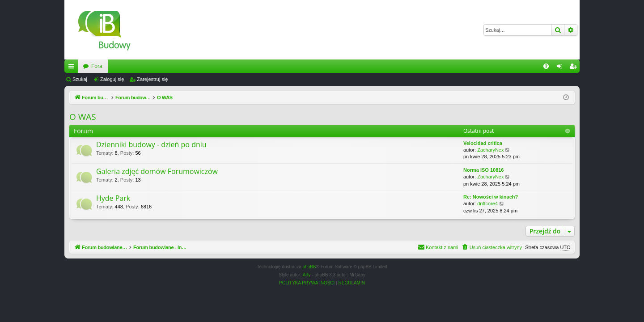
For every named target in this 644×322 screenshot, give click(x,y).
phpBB (309, 267)
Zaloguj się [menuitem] (561, 68)
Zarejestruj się (152, 79)
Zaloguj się (112, 79)
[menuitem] (546, 66)
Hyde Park (113, 198)
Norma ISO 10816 (484, 170)
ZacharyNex (490, 150)
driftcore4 (487, 203)
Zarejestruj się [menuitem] (575, 68)
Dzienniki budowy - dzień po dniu (151, 144)
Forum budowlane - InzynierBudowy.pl (129, 66)
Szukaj (80, 79)
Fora (198, 66)
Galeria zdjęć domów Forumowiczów (157, 171)
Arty (307, 275)
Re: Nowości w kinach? (491, 197)
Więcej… (73, 68)
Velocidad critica (483, 143)
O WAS (83, 117)
